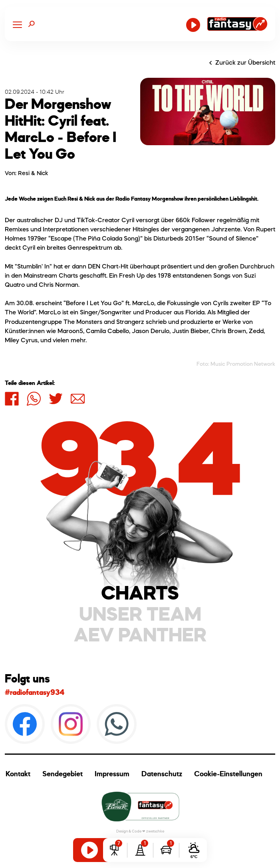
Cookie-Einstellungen (228, 774)
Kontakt (18, 774)
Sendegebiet (63, 774)
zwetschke (155, 831)
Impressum (112, 774)
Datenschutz (162, 774)
